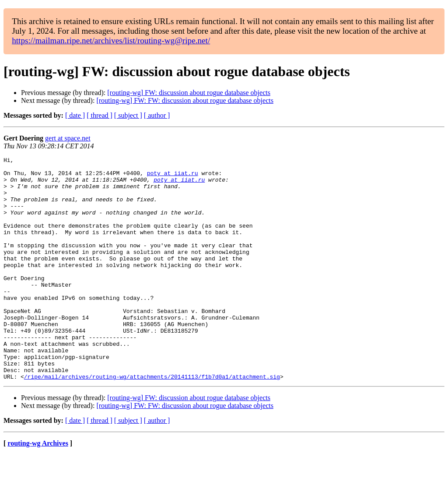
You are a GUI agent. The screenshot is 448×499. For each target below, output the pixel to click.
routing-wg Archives (38, 488)
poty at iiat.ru (173, 177)
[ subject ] (128, 115)
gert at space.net (68, 138)
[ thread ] (100, 115)
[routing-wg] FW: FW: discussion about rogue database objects (185, 100)
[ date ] (75, 115)
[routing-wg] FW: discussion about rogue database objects (189, 93)
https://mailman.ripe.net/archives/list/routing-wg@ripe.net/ (111, 40)
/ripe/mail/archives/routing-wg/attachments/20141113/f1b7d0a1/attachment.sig (152, 421)
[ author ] (157, 115)
